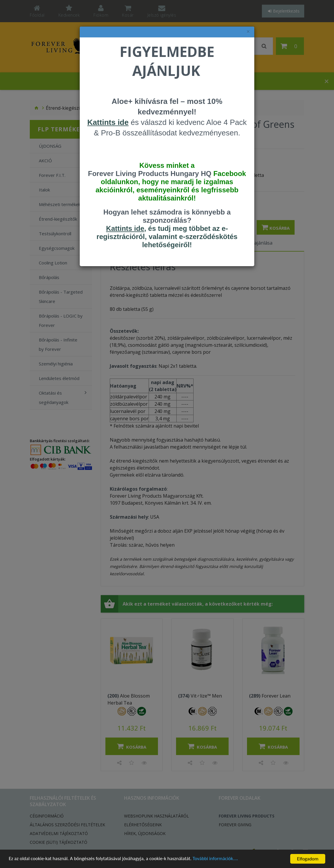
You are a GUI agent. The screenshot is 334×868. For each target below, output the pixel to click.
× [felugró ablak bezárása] (248, 32)
